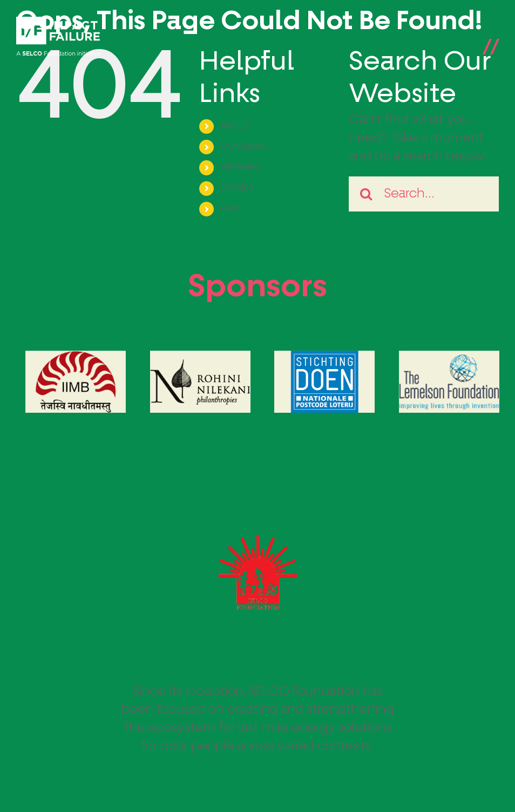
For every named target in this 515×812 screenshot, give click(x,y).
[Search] (366, 194)
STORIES (237, 188)
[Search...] (424, 194)
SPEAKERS (240, 167)
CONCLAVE (244, 147)
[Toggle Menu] (491, 37)
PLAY (230, 209)
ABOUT (235, 126)
